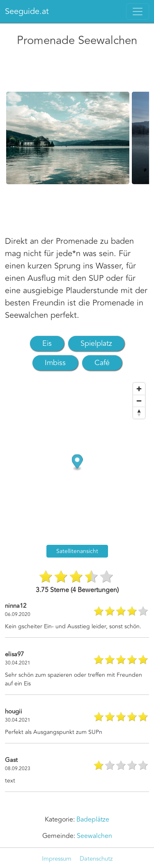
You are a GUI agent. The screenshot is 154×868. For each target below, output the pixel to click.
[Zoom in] (139, 389)
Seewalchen (94, 836)
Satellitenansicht (77, 551)
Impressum (57, 859)
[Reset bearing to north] (139, 413)
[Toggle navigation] (138, 12)
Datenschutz (96, 859)
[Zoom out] (139, 401)
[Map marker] (77, 463)
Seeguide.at (27, 11)
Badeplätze (93, 819)
